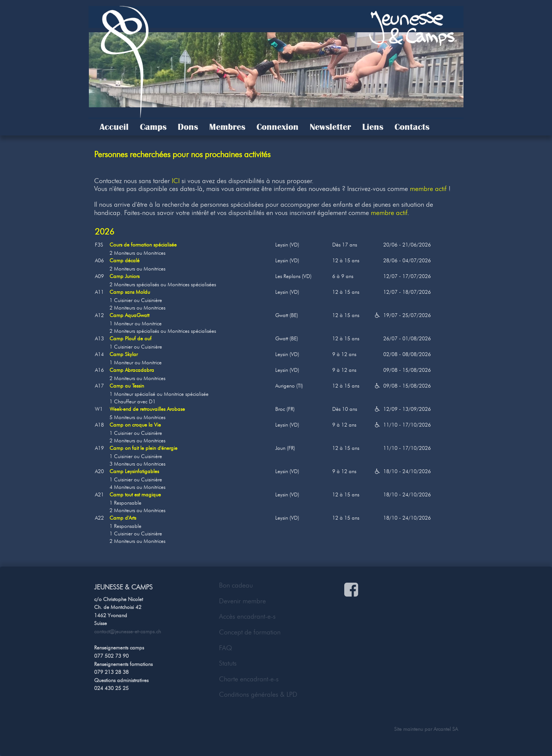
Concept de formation (250, 632)
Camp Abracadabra (132, 370)
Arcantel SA (446, 729)
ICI (176, 181)
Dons (188, 127)
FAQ (226, 648)
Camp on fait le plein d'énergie (143, 448)
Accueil (114, 127)
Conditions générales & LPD (258, 694)
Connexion (277, 127)
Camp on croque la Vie (135, 425)
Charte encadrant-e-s (249, 679)
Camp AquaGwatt (129, 315)
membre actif (428, 189)
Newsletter (330, 127)
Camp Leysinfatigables (134, 471)
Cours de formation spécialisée (143, 245)
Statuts (228, 663)
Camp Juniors (124, 276)
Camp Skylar (124, 354)
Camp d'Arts (123, 518)
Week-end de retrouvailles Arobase (147, 409)
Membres (227, 127)
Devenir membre (242, 601)
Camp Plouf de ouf (130, 339)
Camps (153, 127)
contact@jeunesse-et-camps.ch (127, 631)
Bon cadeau (236, 585)
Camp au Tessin (127, 386)
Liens (373, 127)
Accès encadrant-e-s (247, 616)
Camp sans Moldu (130, 292)
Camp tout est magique (135, 495)
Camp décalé (124, 261)
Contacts (412, 127)
